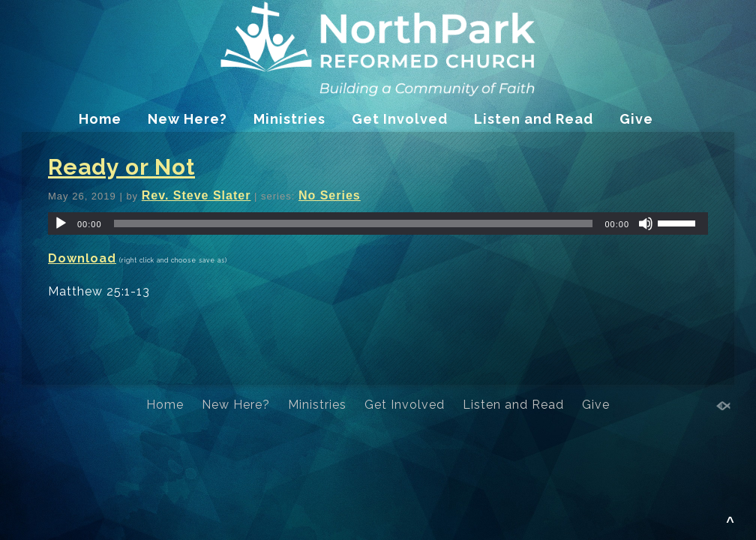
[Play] (61, 223)
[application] (378, 223)
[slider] (354, 223)
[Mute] (646, 223)
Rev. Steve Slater (196, 195)
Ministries (289, 119)
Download (82, 258)
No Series (330, 195)
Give (636, 119)
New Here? (187, 119)
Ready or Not (121, 167)
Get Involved (400, 119)
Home (100, 119)
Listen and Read (534, 119)
